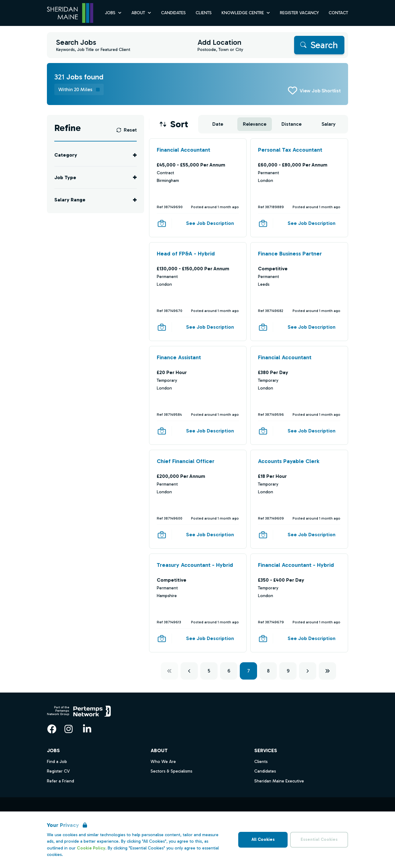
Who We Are (163, 762)
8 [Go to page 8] (268, 671)
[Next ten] (327, 671)
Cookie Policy (91, 848)
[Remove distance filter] (79, 89)
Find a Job (57, 762)
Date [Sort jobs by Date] (218, 124)
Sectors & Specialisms (171, 771)
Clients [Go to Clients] (204, 13)
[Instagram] (69, 729)
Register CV (58, 771)
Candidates (265, 771)
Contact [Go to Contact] (338, 13)
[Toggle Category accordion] (96, 155)
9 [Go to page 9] (288, 671)
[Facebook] (52, 729)
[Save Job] (162, 223)
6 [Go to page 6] (229, 671)
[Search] (319, 45)
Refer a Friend (60, 781)
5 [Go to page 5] (209, 671)
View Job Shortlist (320, 91)
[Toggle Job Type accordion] (96, 177)
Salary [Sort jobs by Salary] (328, 124)
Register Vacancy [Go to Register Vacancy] (299, 13)
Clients (261, 762)
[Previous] (189, 671)
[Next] (308, 671)
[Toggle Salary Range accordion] (96, 200)
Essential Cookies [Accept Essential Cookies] (319, 839)
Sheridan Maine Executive (279, 781)
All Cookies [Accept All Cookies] (263, 839)
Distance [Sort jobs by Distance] (291, 124)
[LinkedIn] (87, 729)
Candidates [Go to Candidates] (173, 13)
